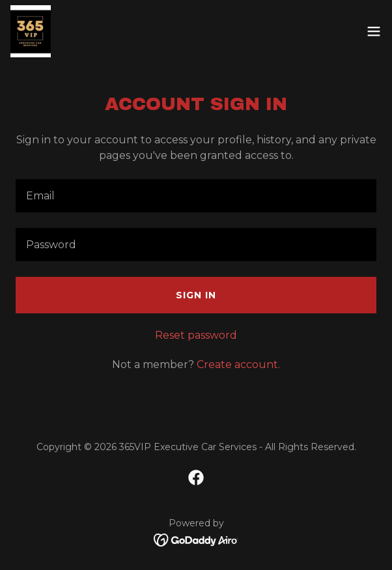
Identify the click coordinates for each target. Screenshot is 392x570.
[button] (374, 31)
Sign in (196, 295)
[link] (31, 31)
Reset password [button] (196, 335)
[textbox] (196, 196)
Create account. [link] (238, 364)
